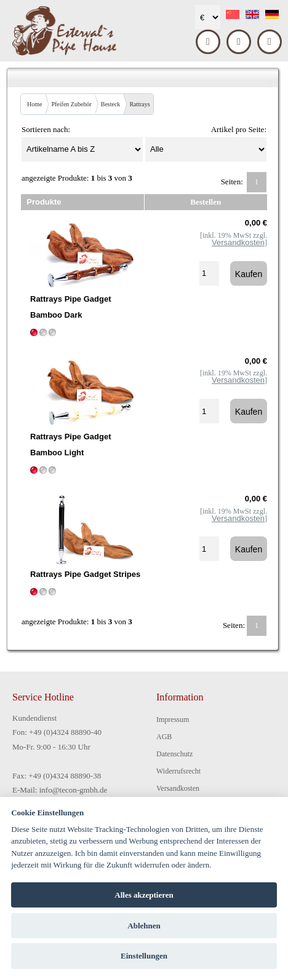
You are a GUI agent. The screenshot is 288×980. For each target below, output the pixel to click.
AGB (164, 737)
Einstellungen (144, 956)
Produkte (44, 202)
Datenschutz (174, 754)
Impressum (173, 719)
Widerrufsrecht (178, 771)
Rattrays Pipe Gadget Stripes (85, 574)
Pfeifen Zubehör (71, 104)
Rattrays (139, 104)
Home (34, 104)
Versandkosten (178, 788)
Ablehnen (144, 926)
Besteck (111, 104)
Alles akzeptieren (144, 895)
